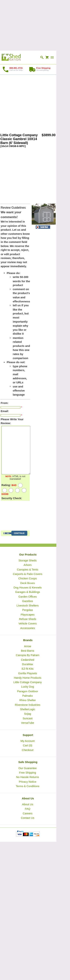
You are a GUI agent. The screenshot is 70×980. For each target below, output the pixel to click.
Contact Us (28, 818)
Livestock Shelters (28, 606)
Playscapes (28, 615)
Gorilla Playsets (28, 673)
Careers (28, 813)
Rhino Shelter (28, 700)
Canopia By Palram (28, 655)
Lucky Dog (28, 687)
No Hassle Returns (28, 777)
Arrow (28, 646)
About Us (28, 804)
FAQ (28, 809)
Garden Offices (28, 596)
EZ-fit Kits (28, 669)
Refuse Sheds (28, 619)
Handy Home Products (28, 678)
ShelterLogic (28, 709)
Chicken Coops (28, 578)
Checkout (28, 750)
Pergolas (28, 610)
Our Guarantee (28, 768)
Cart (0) (28, 745)
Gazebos (28, 601)
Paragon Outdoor (28, 691)
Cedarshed (28, 660)
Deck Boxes (28, 583)
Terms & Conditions (28, 786)
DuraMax (28, 664)
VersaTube (28, 723)
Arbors (28, 565)
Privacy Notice (28, 782)
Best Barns (28, 651)
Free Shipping (28, 773)
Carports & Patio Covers (28, 574)
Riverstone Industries (28, 705)
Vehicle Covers (28, 624)
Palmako (28, 696)
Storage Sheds (28, 561)
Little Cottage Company (28, 682)
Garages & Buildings (28, 592)
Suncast (28, 718)
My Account (28, 741)
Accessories (28, 628)
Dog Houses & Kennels (28, 588)
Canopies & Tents (28, 570)
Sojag (28, 714)
